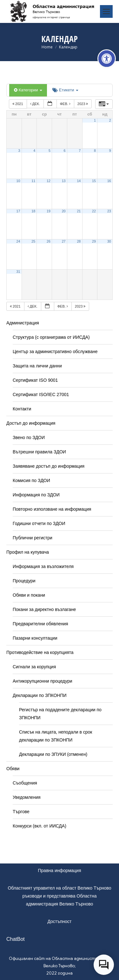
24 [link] (18, 241)
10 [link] (18, 181)
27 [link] (64, 241)
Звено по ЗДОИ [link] (29, 437)
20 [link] (64, 211)
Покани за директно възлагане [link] (44, 609)
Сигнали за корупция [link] (34, 667)
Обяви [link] (13, 769)
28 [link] (79, 241)
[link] (107, 59)
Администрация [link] (23, 323)
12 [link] (49, 181)
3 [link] (19, 151)
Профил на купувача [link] (28, 552)
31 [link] (18, 272)
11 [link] (33, 181)
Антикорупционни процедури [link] (43, 681)
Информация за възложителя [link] (43, 566)
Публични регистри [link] (33, 538)
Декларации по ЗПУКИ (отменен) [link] (53, 754)
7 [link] (80, 151)
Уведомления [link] (27, 797)
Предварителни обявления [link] (40, 624)
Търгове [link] (21, 812)
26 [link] (49, 241)
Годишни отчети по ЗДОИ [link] (39, 523)
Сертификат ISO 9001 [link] (35, 380)
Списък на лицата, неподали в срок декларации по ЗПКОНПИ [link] (56, 736)
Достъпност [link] (59, 921)
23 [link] (109, 211)
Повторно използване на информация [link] (52, 509)
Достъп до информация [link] (31, 423)
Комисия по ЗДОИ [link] (31, 480)
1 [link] (95, 120)
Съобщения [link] (25, 783)
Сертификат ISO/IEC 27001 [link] (41, 394)
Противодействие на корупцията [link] (40, 652)
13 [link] (64, 181)
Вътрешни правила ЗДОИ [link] (39, 452)
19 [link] (49, 211)
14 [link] (79, 181)
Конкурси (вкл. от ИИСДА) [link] (40, 826)
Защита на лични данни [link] (37, 366)
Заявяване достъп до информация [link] (49, 466)
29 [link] (94, 241)
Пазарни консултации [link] (35, 638)
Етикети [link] (65, 90)
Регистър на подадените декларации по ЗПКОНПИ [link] (60, 714)
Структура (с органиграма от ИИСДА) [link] (51, 337)
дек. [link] (36, 104)
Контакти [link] (22, 409)
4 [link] (34, 151)
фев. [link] (66, 104)
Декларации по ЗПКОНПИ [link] (40, 695)
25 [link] (33, 241)
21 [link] (79, 211)
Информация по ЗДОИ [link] (36, 495)
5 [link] (50, 151)
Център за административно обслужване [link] (55, 352)
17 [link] (18, 211)
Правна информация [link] (60, 870)
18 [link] (33, 211)
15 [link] (94, 181)
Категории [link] (28, 90)
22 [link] (94, 211)
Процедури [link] (24, 581)
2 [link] (110, 120)
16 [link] (109, 181)
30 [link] (109, 241)
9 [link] (110, 151)
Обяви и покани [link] (29, 595)
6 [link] (65, 151)
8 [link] (95, 151)
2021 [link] (18, 104)
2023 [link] (83, 104)
